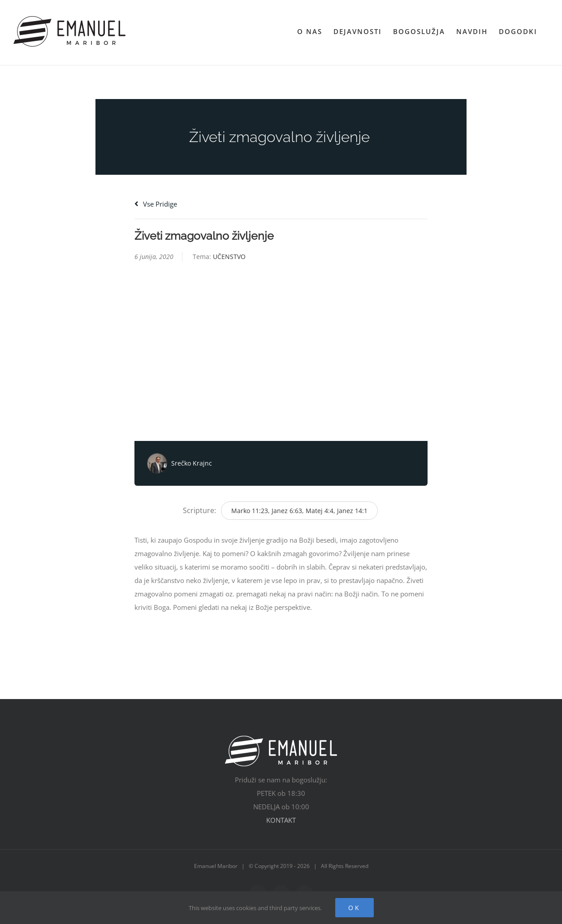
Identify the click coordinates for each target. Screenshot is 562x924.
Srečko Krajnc (192, 463)
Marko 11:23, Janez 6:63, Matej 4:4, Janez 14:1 (299, 511)
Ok (354, 908)
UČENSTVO (229, 257)
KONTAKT (281, 820)
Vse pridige (156, 204)
